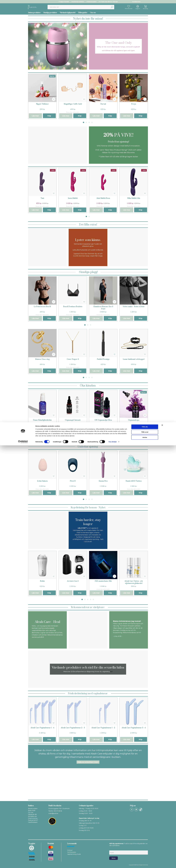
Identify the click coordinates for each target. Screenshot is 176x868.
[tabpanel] (42, 96)
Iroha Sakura (42, 481)
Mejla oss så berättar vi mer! (88, 762)
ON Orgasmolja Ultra (103, 420)
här (111, 672)
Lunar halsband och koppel (134, 359)
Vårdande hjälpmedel (68, 13)
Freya (134, 104)
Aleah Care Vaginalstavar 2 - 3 (73, 728)
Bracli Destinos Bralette (73, 307)
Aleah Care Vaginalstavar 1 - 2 (103, 728)
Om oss (93, 13)
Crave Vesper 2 (73, 359)
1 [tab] (84, 122)
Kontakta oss (32, 816)
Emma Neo (103, 481)
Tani (42, 198)
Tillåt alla (145, 849)
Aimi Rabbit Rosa (103, 198)
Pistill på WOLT (33, 820)
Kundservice (136, 2)
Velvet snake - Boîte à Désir (134, 307)
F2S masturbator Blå (103, 581)
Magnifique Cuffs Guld (73, 104)
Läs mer (35, 116)
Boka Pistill (32, 811)
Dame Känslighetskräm (42, 420)
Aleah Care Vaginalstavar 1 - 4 (42, 728)
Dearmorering (33, 818)
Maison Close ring (42, 359)
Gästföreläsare (33, 822)
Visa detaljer (113, 864)
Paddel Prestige (103, 359)
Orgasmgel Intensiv (73, 420)
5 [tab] (93, 599)
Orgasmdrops (134, 420)
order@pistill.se (53, 813)
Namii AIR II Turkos (134, 481)
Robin (42, 581)
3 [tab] (89, 122)
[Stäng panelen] (162, 848)
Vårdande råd (32, 814)
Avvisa (145, 860)
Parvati (103, 104)
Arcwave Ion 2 (73, 581)
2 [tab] (86, 122)
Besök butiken (33, 809)
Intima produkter (34, 13)
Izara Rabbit (73, 198)
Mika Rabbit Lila (134, 198)
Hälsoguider (83, 13)
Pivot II (73, 481)
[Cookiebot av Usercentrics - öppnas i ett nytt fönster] (23, 864)
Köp (49, 116)
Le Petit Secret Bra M (42, 307)
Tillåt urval (145, 855)
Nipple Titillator (42, 104)
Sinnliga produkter (50, 13)
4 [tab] (92, 122)
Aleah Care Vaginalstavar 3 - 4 (134, 728)
